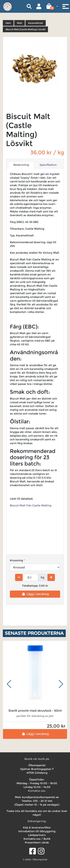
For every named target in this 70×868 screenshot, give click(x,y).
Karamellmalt (36, 23)
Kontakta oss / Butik (37, 839)
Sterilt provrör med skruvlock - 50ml (35, 711)
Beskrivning (21, 165)
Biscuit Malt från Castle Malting (31, 505)
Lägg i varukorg (35, 594)
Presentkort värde (37, 843)
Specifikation (48, 165)
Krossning (16, 560)
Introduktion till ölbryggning (37, 831)
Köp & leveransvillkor (37, 828)
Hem (8, 23)
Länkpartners (37, 835)
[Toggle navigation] (66, 6)
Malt (20, 23)
